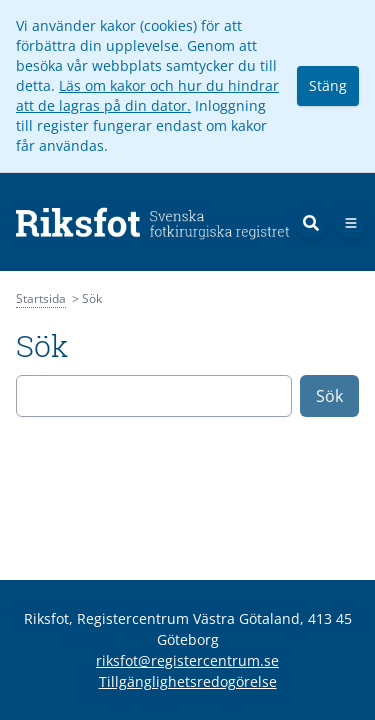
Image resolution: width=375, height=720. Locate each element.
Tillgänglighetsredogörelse (188, 681)
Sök (329, 396)
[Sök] (311, 223)
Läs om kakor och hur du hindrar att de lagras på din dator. (147, 95)
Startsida (41, 298)
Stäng (328, 85)
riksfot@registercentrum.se (187, 660)
